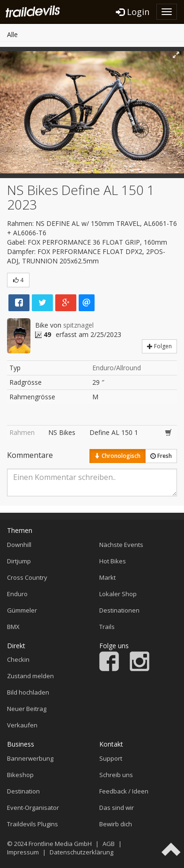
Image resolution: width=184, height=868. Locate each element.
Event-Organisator (33, 808)
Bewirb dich (116, 824)
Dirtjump (19, 561)
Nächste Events (121, 545)
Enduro (17, 594)
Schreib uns (116, 775)
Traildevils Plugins (33, 824)
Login (133, 12)
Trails (107, 627)
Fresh (161, 456)
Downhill (19, 545)
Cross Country (27, 577)
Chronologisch (118, 456)
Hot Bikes (113, 561)
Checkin (18, 659)
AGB (109, 844)
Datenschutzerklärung (81, 852)
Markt (107, 577)
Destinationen (119, 610)
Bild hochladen (28, 692)
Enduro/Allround (117, 368)
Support (111, 758)
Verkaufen (22, 725)
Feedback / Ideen (124, 791)
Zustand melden (30, 676)
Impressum (23, 852)
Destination (23, 791)
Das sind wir (117, 808)
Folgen (159, 346)
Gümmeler (22, 610)
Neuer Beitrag (27, 709)
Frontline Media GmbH (60, 844)
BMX (13, 627)
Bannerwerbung (30, 758)
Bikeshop (20, 775)
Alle (12, 34)
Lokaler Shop (118, 594)
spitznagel (78, 325)
